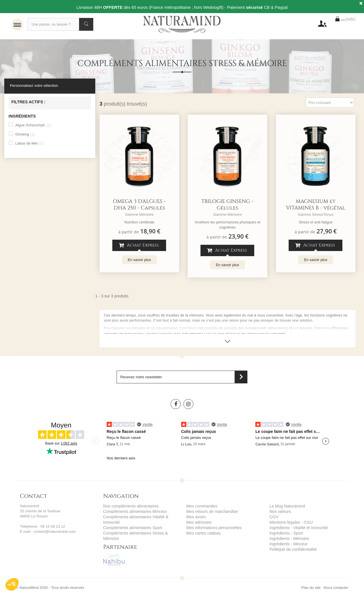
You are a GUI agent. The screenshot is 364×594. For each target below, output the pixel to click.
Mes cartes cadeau (202, 533)
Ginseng (25, 136)
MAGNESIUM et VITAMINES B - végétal (316, 206)
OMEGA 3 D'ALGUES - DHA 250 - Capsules (139, 206)
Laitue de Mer (29, 145)
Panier (334, 24)
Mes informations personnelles (211, 528)
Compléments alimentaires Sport (130, 528)
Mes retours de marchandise (210, 512)
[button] (12, 584)
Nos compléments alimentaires (129, 507)
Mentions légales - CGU (289, 523)
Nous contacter (336, 582)
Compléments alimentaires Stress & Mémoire (140, 533)
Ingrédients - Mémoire (288, 538)
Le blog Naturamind (286, 507)
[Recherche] (60, 24)
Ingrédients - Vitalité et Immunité (296, 528)
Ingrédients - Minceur (287, 543)
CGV (274, 518)
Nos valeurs (279, 512)
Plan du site (311, 582)
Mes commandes (200, 507)
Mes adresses (198, 523)
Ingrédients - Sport (285, 533)
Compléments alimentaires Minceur (132, 512)
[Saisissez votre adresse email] (182, 378)
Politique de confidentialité (291, 548)
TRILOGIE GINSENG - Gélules (227, 206)
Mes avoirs (195, 518)
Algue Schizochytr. (33, 127)
